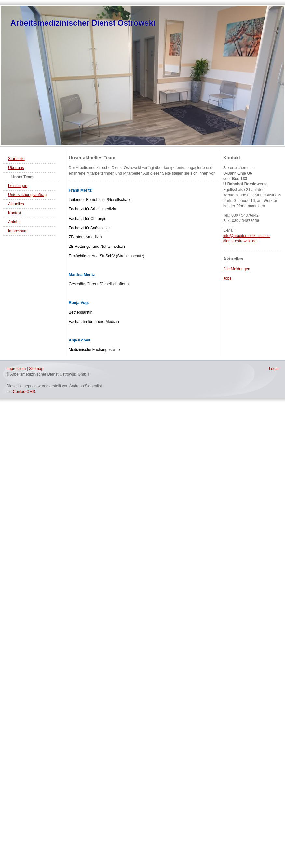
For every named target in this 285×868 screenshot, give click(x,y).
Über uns (16, 168)
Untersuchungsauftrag (27, 195)
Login (274, 369)
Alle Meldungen (237, 269)
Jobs (227, 278)
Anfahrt (14, 222)
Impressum (18, 231)
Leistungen (18, 186)
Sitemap (36, 369)
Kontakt (15, 213)
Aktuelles (16, 204)
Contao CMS (24, 392)
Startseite (16, 159)
